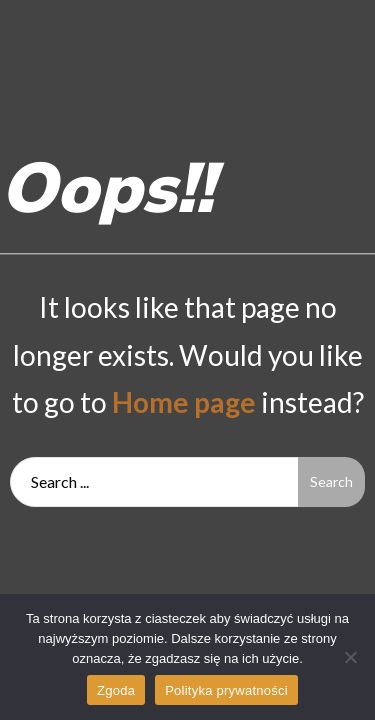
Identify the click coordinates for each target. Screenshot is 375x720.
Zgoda (116, 690)
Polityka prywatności (226, 690)
